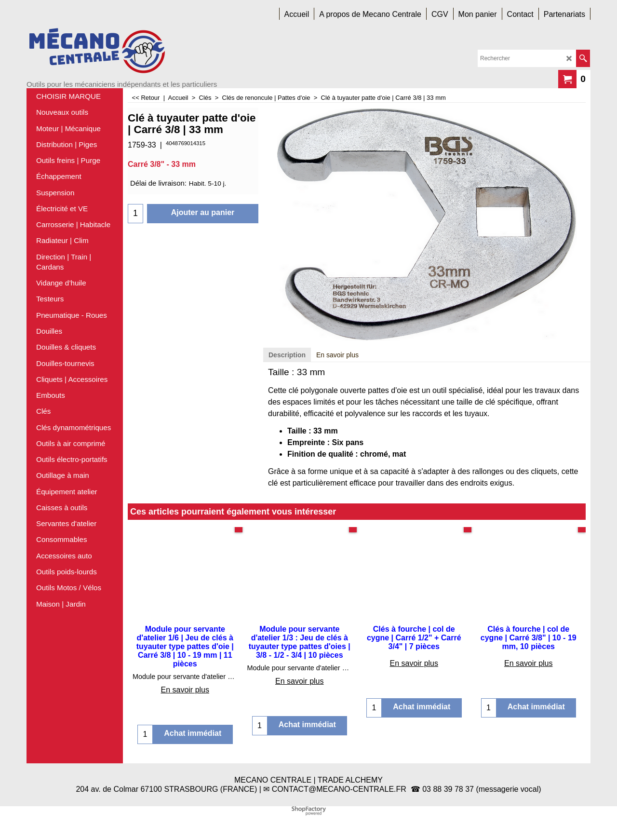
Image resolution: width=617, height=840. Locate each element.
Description (287, 355)
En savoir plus (337, 355)
